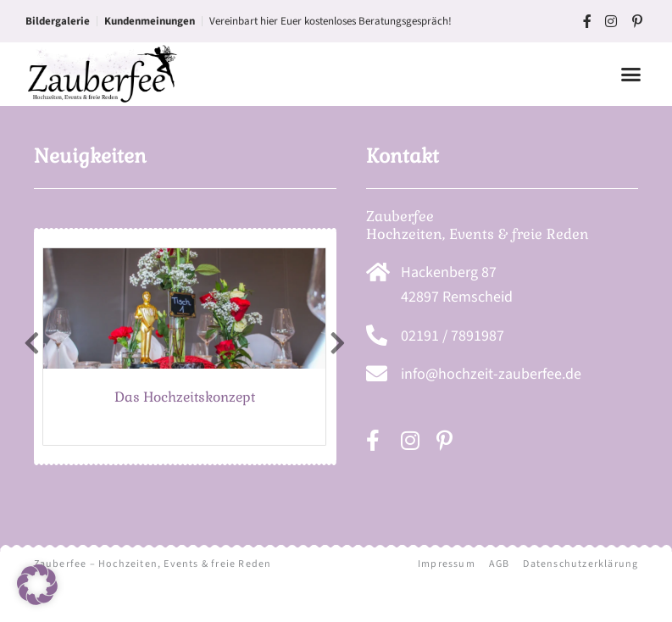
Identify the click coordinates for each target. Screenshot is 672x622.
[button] (631, 75)
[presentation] (31, 376)
